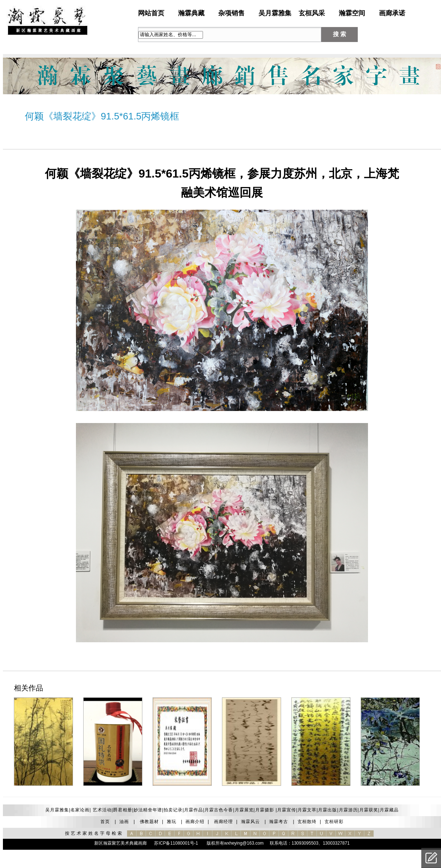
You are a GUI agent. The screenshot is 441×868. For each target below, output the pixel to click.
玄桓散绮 (307, 822)
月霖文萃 (307, 810)
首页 (105, 822)
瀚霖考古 (279, 822)
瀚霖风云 (250, 822)
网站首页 (151, 13)
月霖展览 (244, 810)
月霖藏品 (389, 810)
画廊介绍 (195, 822)
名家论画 (80, 810)
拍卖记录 (173, 810)
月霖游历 (348, 810)
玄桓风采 (312, 13)
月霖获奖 (369, 810)
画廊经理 (223, 822)
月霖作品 (193, 810)
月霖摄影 (265, 810)
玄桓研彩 (334, 822)
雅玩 (172, 822)
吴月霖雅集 (275, 13)
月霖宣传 (287, 810)
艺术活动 (101, 810)
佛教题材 (149, 822)
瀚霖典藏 (191, 13)
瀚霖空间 (352, 13)
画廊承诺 (392, 13)
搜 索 (340, 34)
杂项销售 (231, 13)
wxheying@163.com (244, 843)
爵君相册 (123, 810)
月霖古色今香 (219, 810)
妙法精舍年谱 (148, 810)
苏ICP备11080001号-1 (175, 843)
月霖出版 (327, 810)
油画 (124, 822)
